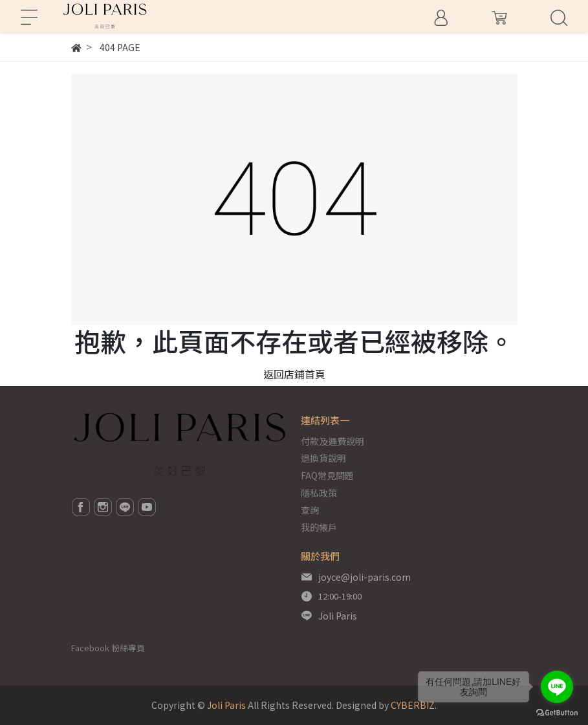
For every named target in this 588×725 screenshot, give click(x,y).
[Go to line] (557, 687)
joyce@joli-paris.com (365, 577)
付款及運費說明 (332, 441)
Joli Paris (338, 616)
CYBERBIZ (413, 705)
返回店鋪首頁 (294, 374)
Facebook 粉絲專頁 (108, 648)
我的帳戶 (319, 527)
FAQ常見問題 (327, 475)
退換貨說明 (323, 458)
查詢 (310, 510)
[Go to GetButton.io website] (557, 712)
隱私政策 (319, 493)
